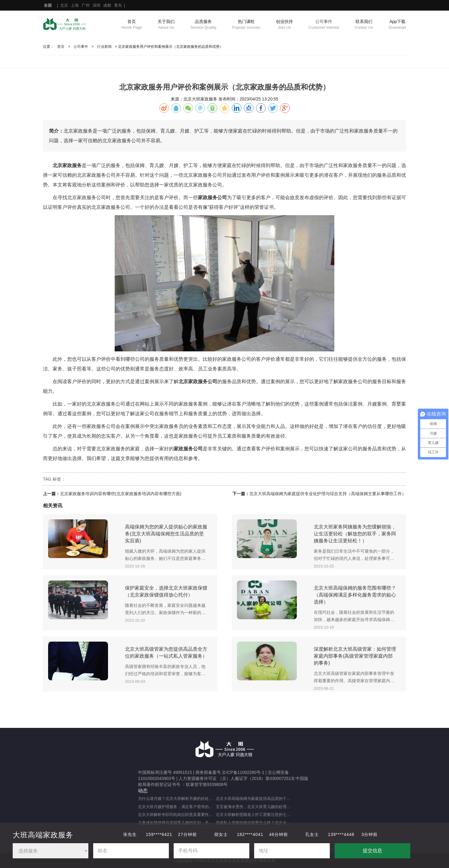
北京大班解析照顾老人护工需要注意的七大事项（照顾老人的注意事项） (255, 815)
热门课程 (246, 25)
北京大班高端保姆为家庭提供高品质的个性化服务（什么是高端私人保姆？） (255, 799)
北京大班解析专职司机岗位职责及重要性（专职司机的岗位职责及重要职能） (177, 815)
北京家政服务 (91, 175)
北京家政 (62, 165)
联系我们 (364, 25)
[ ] (84, 5)
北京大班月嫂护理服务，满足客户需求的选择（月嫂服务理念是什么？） (177, 807)
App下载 (397, 25)
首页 (132, 25)
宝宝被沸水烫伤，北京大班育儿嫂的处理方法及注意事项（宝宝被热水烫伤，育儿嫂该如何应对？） (255, 807)
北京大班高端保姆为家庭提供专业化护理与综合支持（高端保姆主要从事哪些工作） (328, 494)
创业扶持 (284, 25)
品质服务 (203, 25)
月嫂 (174, 165)
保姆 (140, 165)
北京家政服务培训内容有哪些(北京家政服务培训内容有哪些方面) (121, 494)
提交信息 (372, 851)
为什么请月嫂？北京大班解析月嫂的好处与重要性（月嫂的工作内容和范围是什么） (177, 799)
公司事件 (324, 25)
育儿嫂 (157, 165)
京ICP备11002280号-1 (243, 772)
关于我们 (166, 25)
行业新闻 (104, 47)
